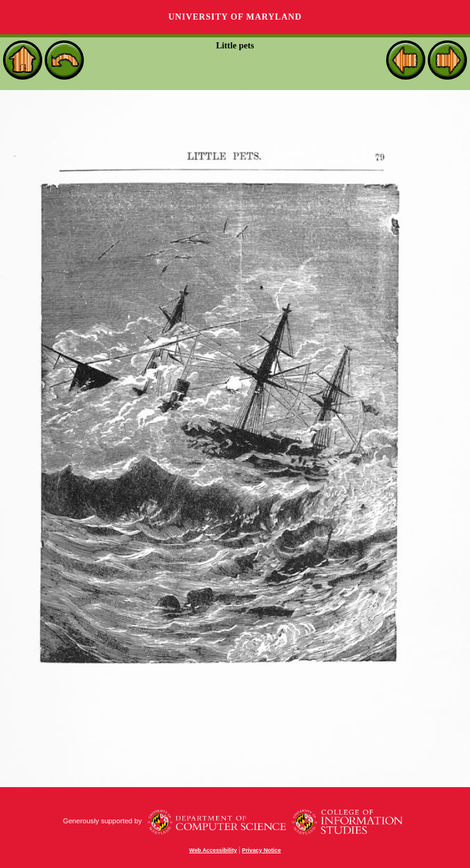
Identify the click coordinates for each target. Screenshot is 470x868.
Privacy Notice (261, 850)
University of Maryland (235, 17)
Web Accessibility (213, 850)
